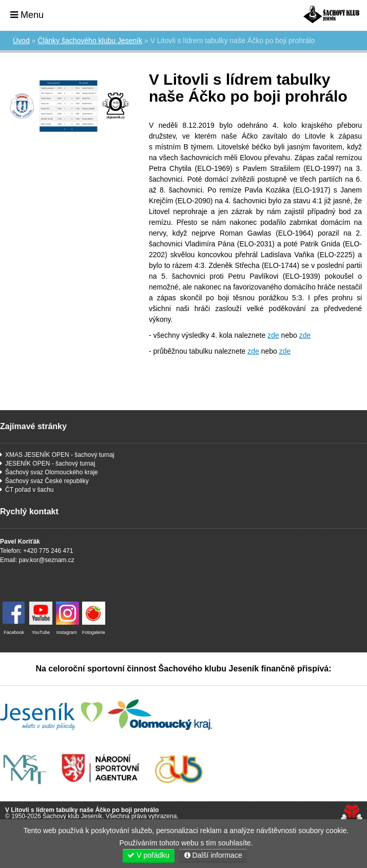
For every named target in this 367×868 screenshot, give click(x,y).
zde (273, 335)
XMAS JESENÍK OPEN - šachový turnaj (60, 455)
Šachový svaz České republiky (47, 481)
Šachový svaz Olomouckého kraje (52, 472)
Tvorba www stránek (351, 813)
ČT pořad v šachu (30, 490)
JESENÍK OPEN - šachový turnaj (50, 464)
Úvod (331, 14)
